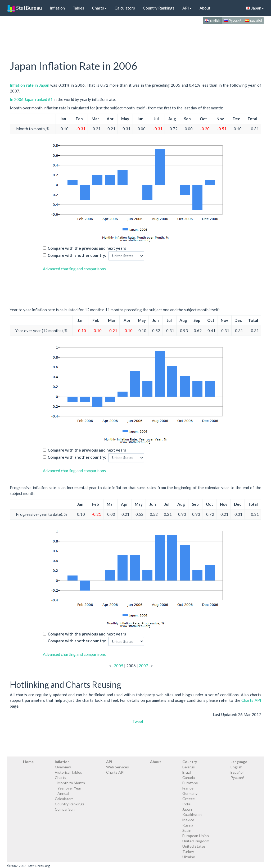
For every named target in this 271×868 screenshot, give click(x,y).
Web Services (118, 767)
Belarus (189, 767)
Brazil (187, 772)
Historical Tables (68, 772)
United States (194, 846)
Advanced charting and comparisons (74, 269)
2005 (119, 666)
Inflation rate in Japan (30, 85)
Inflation (57, 8)
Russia (188, 825)
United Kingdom (196, 841)
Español (253, 20)
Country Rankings (159, 8)
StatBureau (24, 8)
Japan (255, 8)
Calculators (125, 8)
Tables (78, 8)
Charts (99, 8)
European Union (196, 836)
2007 (143, 666)
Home (28, 762)
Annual (63, 793)
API (187, 8)
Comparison (65, 809)
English (212, 20)
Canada (189, 778)
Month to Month (71, 783)
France (188, 788)
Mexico (188, 820)
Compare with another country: (77, 255)
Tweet (138, 721)
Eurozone (190, 783)
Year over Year (69, 788)
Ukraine (189, 857)
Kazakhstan (192, 814)
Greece (189, 799)
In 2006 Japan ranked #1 (31, 99)
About (205, 8)
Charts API (251, 700)
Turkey (188, 851)
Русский (232, 20)
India (186, 804)
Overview (63, 767)
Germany (190, 793)
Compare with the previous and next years (87, 248)
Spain (187, 830)
